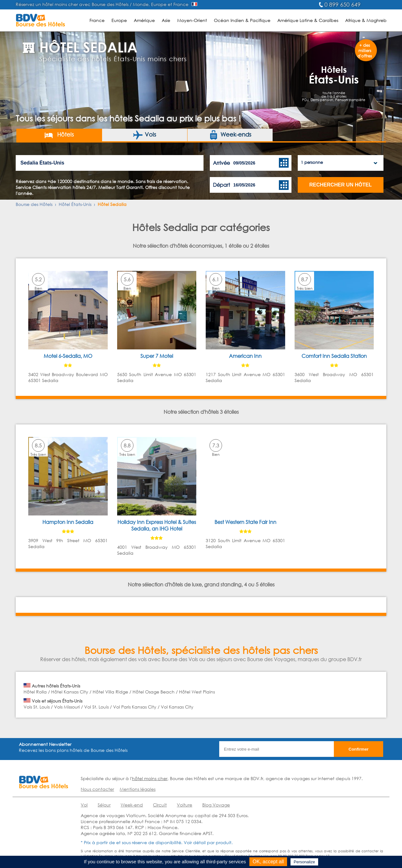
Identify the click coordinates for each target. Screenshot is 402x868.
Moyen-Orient (192, 20)
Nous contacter (97, 789)
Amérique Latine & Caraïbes (308, 20)
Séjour (104, 805)
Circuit (160, 805)
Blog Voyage (216, 805)
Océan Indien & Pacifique (242, 20)
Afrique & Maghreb (366, 20)
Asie (166, 20)
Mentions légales (138, 789)
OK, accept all (268, 862)
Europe (119, 20)
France (97, 20)
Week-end (132, 805)
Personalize (304, 862)
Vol (84, 805)
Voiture (185, 805)
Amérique (144, 20)
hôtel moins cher (150, 778)
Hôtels (59, 135)
